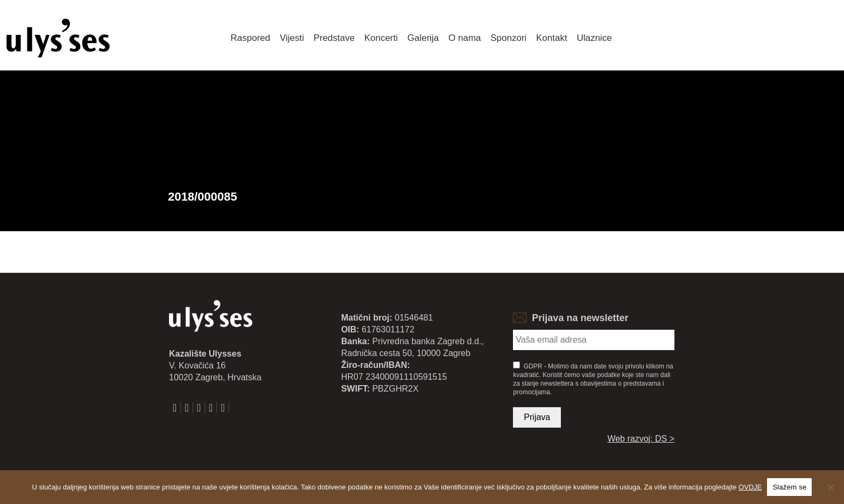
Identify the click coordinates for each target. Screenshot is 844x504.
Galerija (423, 38)
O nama (465, 38)
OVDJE (750, 487)
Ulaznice (594, 38)
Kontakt (552, 38)
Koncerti (381, 38)
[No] (831, 487)
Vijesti (292, 38)
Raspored (250, 38)
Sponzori (508, 38)
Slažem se (789, 487)
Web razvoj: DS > (641, 439)
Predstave (334, 38)
